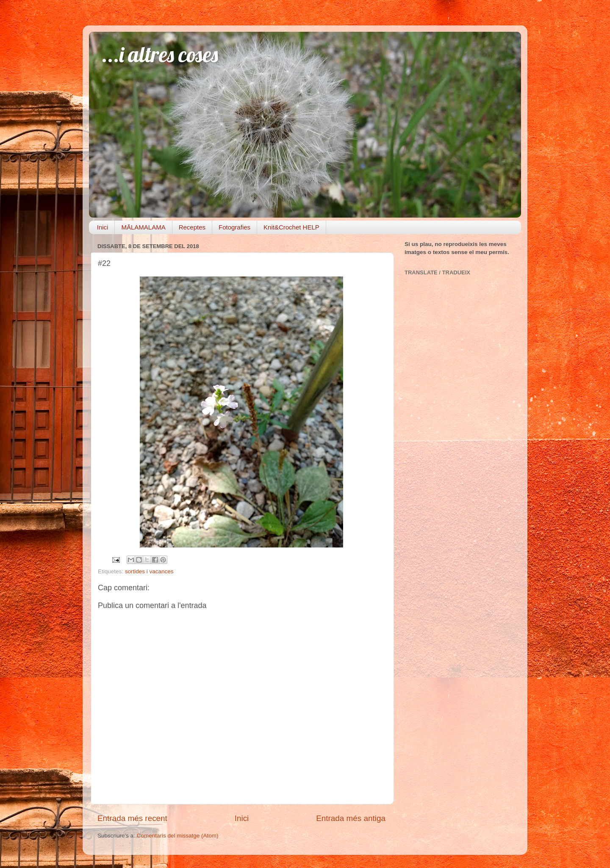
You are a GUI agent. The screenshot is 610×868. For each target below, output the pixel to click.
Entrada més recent (132, 818)
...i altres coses (160, 54)
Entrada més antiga (351, 818)
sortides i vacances (149, 571)
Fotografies (234, 227)
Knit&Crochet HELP (291, 227)
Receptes (192, 227)
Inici (103, 227)
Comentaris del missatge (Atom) (178, 836)
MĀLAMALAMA (143, 227)
